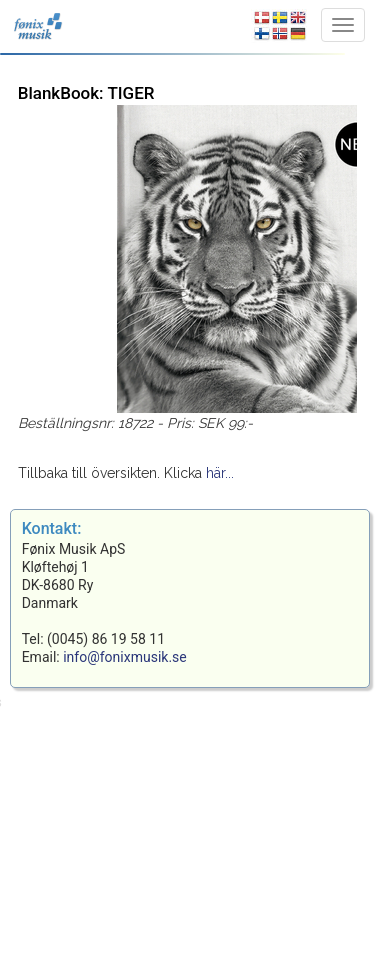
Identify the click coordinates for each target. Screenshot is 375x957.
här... (220, 473)
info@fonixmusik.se (125, 657)
